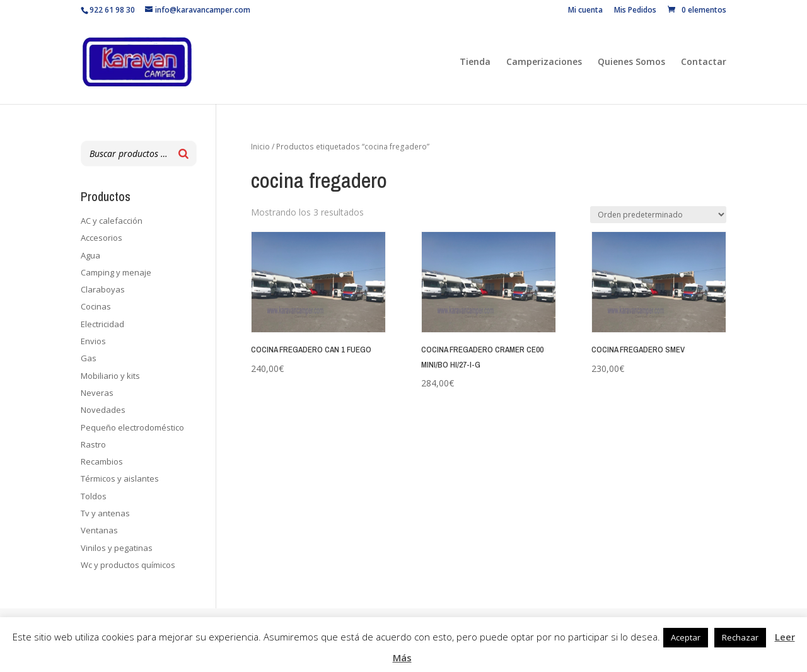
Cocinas (96, 306)
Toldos (94, 496)
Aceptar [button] (686, 637)
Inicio (260, 147)
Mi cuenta (585, 11)
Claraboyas (103, 289)
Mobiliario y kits (110, 376)
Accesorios (102, 238)
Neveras (97, 393)
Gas (89, 358)
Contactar (704, 62)
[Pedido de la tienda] (658, 215)
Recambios (102, 461)
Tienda (475, 62)
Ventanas (99, 530)
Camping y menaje (116, 272)
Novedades (103, 410)
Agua (90, 255)
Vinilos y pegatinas (117, 548)
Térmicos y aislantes (120, 478)
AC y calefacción (112, 221)
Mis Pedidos (635, 11)
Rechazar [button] (740, 637)
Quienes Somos (631, 62)
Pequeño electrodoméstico (132, 427)
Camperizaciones (544, 62)
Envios (93, 341)
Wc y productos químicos (128, 565)
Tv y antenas (105, 513)
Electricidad (102, 324)
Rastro (93, 444)
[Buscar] (183, 154)
